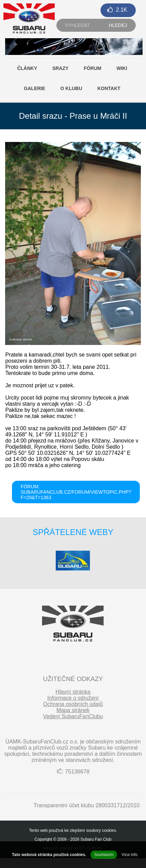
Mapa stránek (73, 710)
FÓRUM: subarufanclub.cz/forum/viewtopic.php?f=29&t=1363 (76, 492)
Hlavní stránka (73, 692)
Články (27, 68)
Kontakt (109, 88)
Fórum (92, 68)
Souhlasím (104, 855)
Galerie (35, 88)
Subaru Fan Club (96, 839)
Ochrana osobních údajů (73, 704)
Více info (129, 855)
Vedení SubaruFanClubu (73, 716)
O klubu (71, 88)
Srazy (60, 68)
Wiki (122, 68)
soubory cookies (101, 830)
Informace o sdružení (73, 698)
